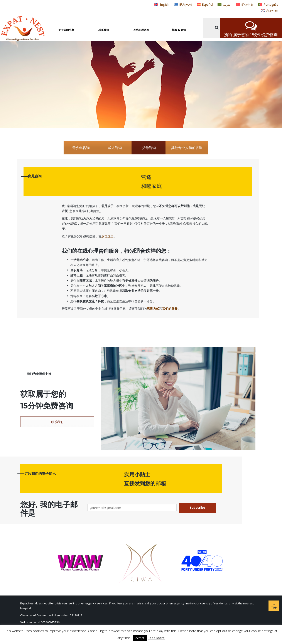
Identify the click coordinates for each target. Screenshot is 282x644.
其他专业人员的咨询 (187, 148)
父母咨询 (149, 148)
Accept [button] (140, 638)
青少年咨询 (81, 148)
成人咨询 (115, 148)
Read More (156, 638)
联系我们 (57, 422)
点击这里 (107, 236)
